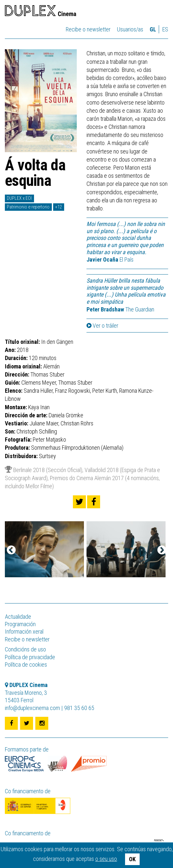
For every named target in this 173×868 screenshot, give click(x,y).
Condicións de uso (25, 649)
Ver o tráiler (102, 326)
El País (110, 259)
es (165, 29)
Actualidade (18, 617)
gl (153, 29)
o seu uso (106, 859)
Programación (20, 624)
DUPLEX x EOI (19, 198)
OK (132, 859)
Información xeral (24, 631)
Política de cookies (26, 665)
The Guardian (120, 309)
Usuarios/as (130, 29)
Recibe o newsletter (88, 29)
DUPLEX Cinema (40, 12)
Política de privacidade (30, 657)
